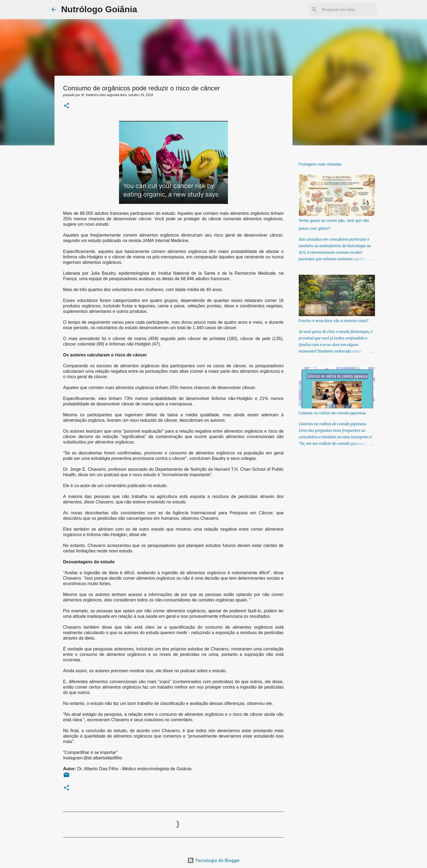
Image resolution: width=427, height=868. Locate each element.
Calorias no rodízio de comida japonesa (332, 413)
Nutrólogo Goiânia (99, 9)
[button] (66, 106)
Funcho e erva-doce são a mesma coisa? (334, 321)
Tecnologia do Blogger (214, 860)
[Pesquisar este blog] (348, 10)
